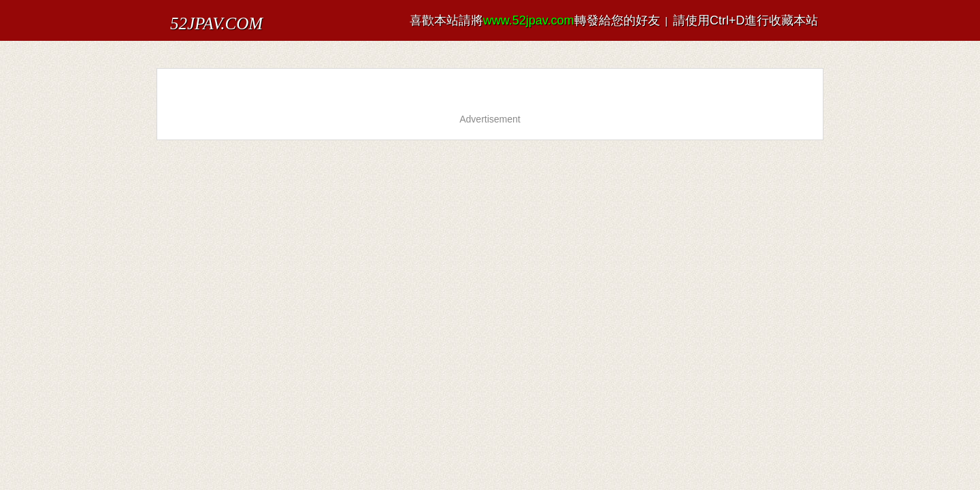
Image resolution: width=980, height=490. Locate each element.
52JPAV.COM (203, 17)
